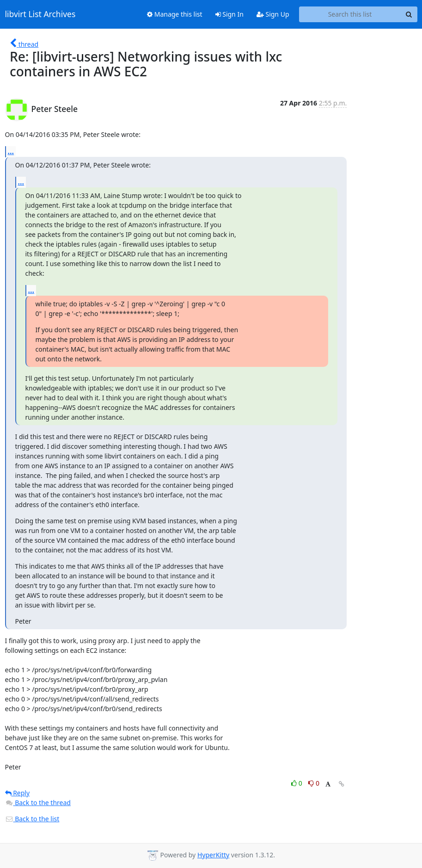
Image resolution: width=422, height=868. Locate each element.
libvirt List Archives (40, 14)
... (11, 151)
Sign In (229, 14)
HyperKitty (213, 855)
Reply (18, 793)
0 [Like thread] (297, 783)
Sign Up (273, 14)
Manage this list (175, 14)
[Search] (409, 14)
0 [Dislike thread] (314, 783)
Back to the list (32, 819)
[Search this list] (350, 14)
